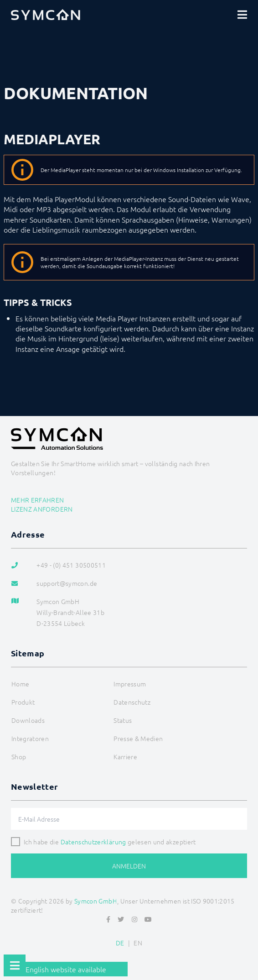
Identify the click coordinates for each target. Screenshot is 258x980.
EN (138, 943)
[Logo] (46, 15)
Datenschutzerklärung (93, 842)
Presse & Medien (138, 738)
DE (120, 943)
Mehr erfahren (38, 500)
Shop (19, 757)
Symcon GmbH (96, 901)
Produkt (23, 702)
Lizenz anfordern (42, 509)
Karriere (125, 757)
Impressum (130, 684)
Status (123, 720)
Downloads (28, 720)
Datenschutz (132, 702)
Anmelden (129, 866)
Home (20, 684)
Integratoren (30, 738)
